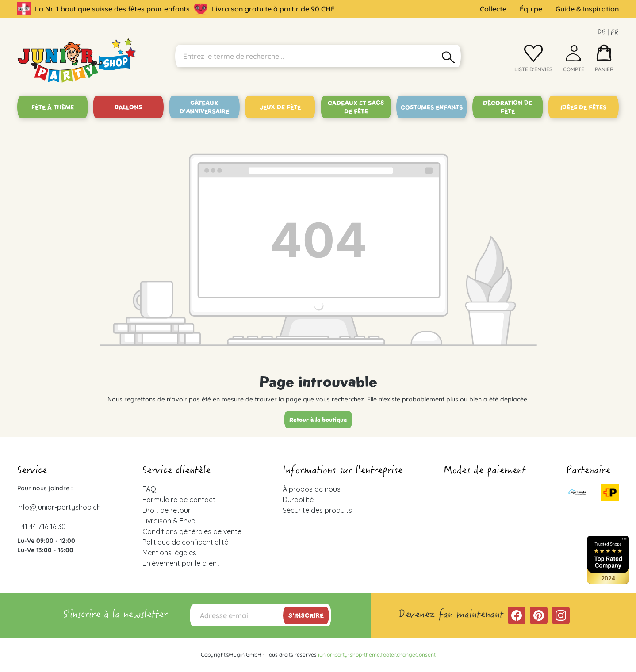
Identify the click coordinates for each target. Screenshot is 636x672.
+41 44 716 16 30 (42, 527)
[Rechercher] (449, 56)
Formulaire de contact (179, 500)
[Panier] (604, 61)
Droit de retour (167, 510)
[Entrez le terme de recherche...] (306, 56)
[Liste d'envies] (533, 61)
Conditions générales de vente (192, 531)
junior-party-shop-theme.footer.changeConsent (377, 655)
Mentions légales (169, 553)
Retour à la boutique (318, 420)
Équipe (531, 9)
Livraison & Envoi (170, 521)
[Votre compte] (574, 61)
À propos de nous (312, 489)
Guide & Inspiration (587, 9)
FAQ (149, 489)
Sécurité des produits (317, 510)
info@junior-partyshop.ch (59, 507)
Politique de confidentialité (185, 542)
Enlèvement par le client (181, 563)
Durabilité (298, 500)
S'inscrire (306, 615)
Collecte (493, 9)
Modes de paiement (485, 471)
